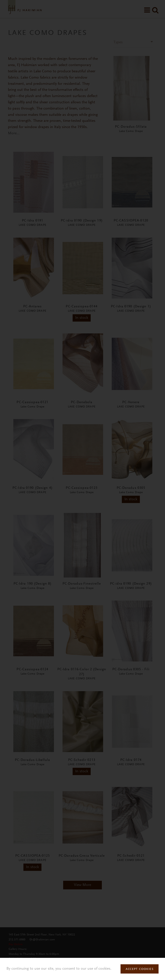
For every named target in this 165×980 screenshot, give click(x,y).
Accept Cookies (140, 969)
